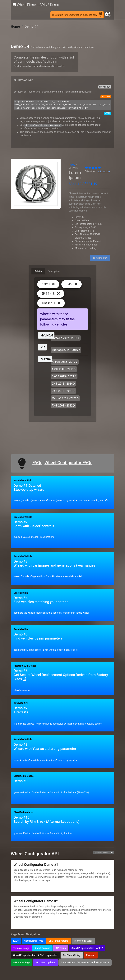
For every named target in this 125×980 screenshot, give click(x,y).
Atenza (65, 362)
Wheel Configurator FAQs (68, 463)
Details (38, 271)
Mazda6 (65, 398)
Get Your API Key (72, 955)
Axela (64, 369)
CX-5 (63, 384)
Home (15, 26)
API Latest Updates (46, 963)
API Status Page (22, 963)
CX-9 (63, 391)
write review (104, 171)
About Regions (42, 948)
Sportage (66, 350)
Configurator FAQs (34, 941)
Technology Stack (83, 941)
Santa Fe (66, 338)
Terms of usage (21, 948)
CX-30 (64, 376)
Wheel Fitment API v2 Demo (36, 5)
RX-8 (63, 406)
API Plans (61, 948)
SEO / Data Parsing (58, 941)
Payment (91, 955)
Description (54, 271)
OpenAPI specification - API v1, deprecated (35, 955)
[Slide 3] (43, 200)
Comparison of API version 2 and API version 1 (85, 963)
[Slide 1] (29, 200)
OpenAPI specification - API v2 (87, 948)
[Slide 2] (36, 200)
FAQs (37, 463)
